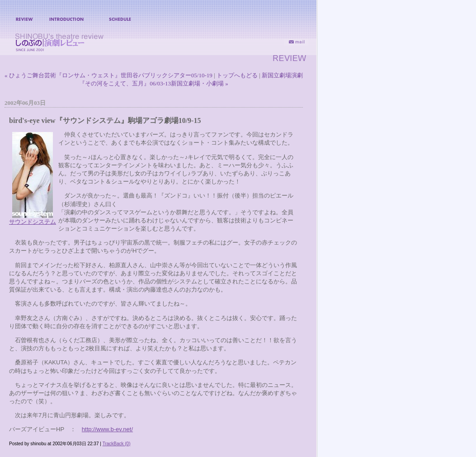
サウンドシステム (33, 222)
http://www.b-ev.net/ (107, 429)
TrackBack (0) (117, 444)
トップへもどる (237, 75)
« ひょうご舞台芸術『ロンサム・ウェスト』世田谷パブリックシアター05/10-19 (108, 75)
